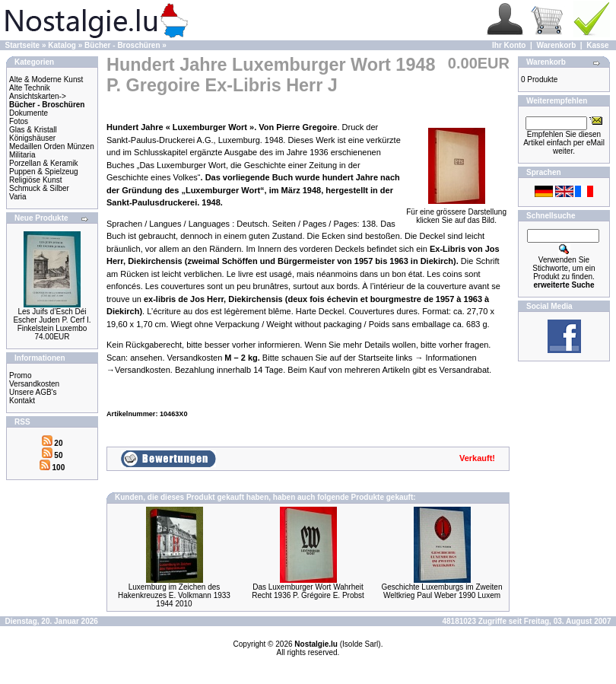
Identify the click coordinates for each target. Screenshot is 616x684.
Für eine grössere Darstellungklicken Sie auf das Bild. (456, 213)
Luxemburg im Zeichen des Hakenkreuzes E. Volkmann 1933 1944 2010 (174, 595)
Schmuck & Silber (39, 188)
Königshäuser (32, 138)
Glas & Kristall (33, 130)
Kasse (597, 45)
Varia (18, 197)
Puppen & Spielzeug (44, 172)
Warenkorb (556, 45)
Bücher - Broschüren (122, 45)
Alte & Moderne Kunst (46, 80)
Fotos (19, 121)
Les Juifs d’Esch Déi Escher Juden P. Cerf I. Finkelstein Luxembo (52, 320)
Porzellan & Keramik (44, 163)
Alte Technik (30, 88)
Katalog (62, 45)
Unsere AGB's (33, 392)
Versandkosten (34, 384)
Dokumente (29, 113)
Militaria (22, 155)
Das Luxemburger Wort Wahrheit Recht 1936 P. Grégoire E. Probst (308, 591)
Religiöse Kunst (35, 180)
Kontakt (22, 401)
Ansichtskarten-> (38, 96)
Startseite (23, 45)
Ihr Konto (509, 45)
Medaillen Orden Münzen (52, 146)
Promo (20, 375)
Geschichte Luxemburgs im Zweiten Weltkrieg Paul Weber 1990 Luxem (442, 591)
